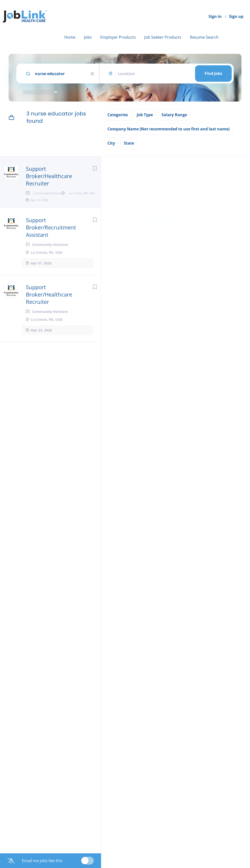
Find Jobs (213, 73)
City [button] (111, 143)
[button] (239, 223)
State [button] (129, 143)
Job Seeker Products (163, 37)
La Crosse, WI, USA (125, 245)
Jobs (88, 37)
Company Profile (125, 847)
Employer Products (118, 37)
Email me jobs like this (42, 861)
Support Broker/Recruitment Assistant (51, 243)
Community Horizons (163, 206)
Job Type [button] (145, 115)
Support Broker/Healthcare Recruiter (49, 176)
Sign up (236, 16)
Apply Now (155, 222)
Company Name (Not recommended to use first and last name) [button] (168, 129)
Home (70, 37)
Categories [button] (118, 115)
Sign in (215, 16)
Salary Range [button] (174, 115)
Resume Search (204, 37)
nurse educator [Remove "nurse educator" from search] (38, 92)
